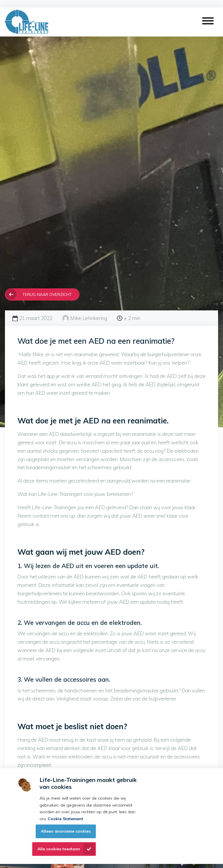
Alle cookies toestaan (59, 849)
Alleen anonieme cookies (66, 831)
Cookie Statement (65, 819)
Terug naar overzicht (47, 294)
